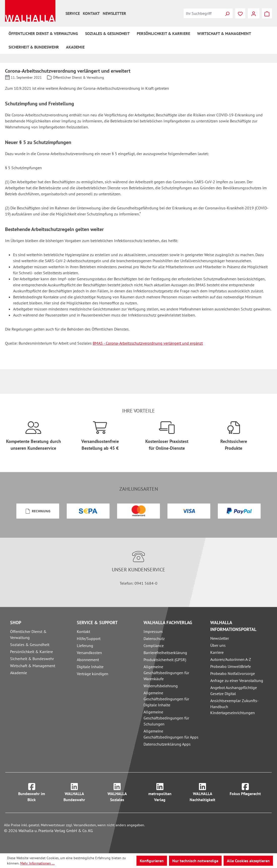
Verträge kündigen (93, 674)
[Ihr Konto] (254, 13)
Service (73, 13)
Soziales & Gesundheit (30, 645)
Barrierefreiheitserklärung (165, 653)
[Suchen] (227, 13)
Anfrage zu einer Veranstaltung (237, 680)
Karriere (217, 652)
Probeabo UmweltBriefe (231, 666)
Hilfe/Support (89, 638)
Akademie (19, 673)
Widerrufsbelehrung (161, 686)
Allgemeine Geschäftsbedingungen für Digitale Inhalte (166, 699)
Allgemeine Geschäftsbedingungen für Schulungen (166, 718)
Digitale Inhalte (90, 667)
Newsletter (114, 13)
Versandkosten (89, 653)
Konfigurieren (152, 861)
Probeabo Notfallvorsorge (233, 673)
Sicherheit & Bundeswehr (32, 659)
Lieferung (85, 646)
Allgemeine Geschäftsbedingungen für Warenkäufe (166, 673)
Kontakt (91, 13)
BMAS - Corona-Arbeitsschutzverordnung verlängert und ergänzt (148, 343)
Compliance (154, 646)
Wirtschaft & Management (33, 666)
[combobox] (203, 13)
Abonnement (88, 660)
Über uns (218, 645)
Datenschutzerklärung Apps (167, 744)
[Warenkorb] (267, 13)
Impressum (153, 631)
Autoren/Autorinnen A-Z (231, 659)
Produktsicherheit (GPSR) (165, 660)
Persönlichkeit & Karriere (31, 652)
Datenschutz (154, 638)
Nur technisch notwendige (195, 861)
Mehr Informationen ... (37, 863)
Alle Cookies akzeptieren (248, 861)
